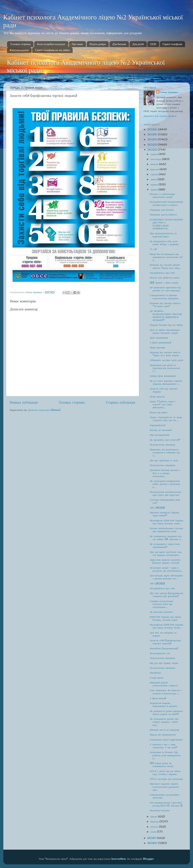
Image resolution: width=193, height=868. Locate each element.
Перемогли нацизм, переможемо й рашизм (163, 704)
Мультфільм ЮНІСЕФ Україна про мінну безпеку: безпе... (166, 626)
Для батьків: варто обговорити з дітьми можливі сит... (166, 577)
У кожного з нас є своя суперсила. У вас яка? (163, 746)
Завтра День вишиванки (163, 376)
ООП (153, 44)
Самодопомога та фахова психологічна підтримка (164, 297)
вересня (155, 169)
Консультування (19, 50)
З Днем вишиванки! (160, 342)
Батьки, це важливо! (161, 430)
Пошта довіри (98, 44)
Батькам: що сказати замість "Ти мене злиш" (165, 305)
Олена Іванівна (169, 92)
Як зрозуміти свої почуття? (165, 440)
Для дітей (138, 44)
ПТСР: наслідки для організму (166, 779)
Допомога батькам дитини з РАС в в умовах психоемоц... (165, 473)
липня (154, 179)
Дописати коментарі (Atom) (44, 410)
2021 (152, 838)
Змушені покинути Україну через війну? (165, 514)
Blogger (148, 859)
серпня (155, 174)
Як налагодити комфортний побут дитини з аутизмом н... (165, 484)
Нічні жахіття (157, 397)
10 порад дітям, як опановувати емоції (162, 765)
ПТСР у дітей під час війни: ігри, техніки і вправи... (165, 773)
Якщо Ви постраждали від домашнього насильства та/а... (166, 257)
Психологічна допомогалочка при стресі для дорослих (165, 493)
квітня (154, 816)
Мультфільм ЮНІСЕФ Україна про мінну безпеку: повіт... (166, 522)
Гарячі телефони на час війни (52, 50)
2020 (153, 843)
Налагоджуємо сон (160, 653)
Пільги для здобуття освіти (165, 278)
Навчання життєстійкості (163, 214)
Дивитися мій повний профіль (160, 116)
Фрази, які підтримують (163, 735)
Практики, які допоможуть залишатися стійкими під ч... (165, 452)
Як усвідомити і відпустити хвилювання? (165, 545)
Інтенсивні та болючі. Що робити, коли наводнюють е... (165, 755)
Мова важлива (157, 347)
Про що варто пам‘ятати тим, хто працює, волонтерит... (166, 553)
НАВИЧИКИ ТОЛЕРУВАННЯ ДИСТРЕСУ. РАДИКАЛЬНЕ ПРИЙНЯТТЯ (166, 224)
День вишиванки (159, 338)
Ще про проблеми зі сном (164, 460)
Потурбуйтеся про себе (162, 588)
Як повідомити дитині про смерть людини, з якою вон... (164, 722)
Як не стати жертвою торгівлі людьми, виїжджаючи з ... (166, 382)
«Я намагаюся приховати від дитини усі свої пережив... (165, 289)
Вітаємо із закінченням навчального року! (162, 195)
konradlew (119, 859)
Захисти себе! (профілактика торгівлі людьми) (165, 642)
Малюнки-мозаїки (160, 810)
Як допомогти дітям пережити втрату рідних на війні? (166, 712)
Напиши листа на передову (165, 730)
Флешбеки (155, 673)
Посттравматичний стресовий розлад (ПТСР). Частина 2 (166, 804)
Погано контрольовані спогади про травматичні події (166, 530)
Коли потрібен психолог (51, 44)
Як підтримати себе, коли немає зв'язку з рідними (164, 243)
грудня (154, 154)
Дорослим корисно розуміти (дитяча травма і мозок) (165, 561)
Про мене (77, 44)
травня (155, 189)
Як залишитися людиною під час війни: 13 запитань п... (166, 538)
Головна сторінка (20, 44)
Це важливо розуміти (161, 612)
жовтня (155, 164)
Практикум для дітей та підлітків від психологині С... (165, 368)
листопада (156, 159)
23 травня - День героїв (164, 283)
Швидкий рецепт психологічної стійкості (164, 684)
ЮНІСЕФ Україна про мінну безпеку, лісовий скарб (165, 618)
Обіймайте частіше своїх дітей (166, 360)
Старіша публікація (121, 402)
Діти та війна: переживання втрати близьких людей (165, 331)
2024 (153, 139)
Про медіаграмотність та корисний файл (163, 235)
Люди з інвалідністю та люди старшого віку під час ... (166, 419)
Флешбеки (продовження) (164, 648)
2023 (153, 145)
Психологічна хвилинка (162, 445)
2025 (153, 134)
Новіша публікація (24, 402)
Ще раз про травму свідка (164, 663)
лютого (155, 827)
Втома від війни (158, 412)
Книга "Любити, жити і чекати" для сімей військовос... (163, 404)
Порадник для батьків (162, 210)
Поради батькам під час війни (166, 325)
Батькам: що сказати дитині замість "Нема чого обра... (165, 266)
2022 (153, 150)
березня (155, 821)
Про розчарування (160, 435)
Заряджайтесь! (158, 425)
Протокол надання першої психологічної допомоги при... (164, 787)
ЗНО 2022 (157, 508)
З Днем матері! (158, 698)
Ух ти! (153, 249)
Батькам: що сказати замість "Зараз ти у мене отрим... (165, 354)
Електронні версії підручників (166, 740)
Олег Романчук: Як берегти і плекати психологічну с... (165, 692)
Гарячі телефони (172, 44)
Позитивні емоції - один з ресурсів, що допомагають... (166, 569)
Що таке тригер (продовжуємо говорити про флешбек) (166, 595)
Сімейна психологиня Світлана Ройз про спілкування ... (161, 604)
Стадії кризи (156, 678)
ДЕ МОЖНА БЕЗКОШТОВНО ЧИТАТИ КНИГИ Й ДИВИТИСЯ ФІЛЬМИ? (166, 315)
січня (154, 832)
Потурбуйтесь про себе (162, 273)
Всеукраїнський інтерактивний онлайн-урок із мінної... (166, 203)
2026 (153, 129)
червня (155, 184)
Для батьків (119, 44)
